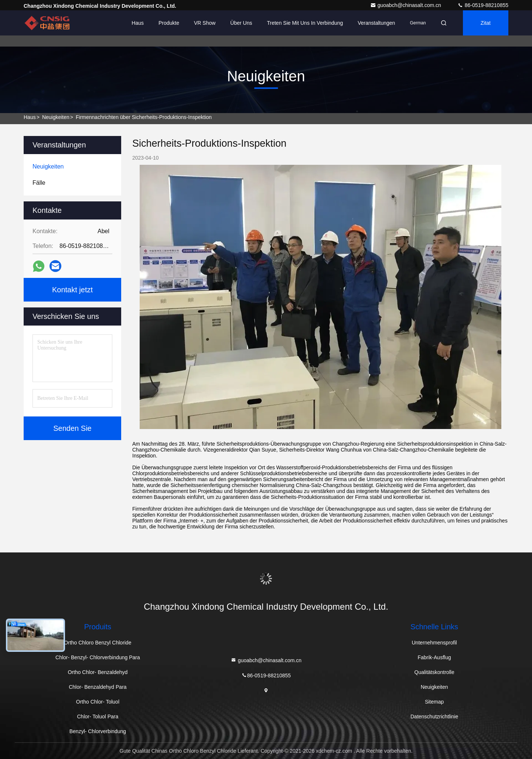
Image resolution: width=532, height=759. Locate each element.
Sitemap (434, 702)
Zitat (486, 23)
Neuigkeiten (56, 117)
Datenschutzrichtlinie (434, 717)
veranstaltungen (376, 23)
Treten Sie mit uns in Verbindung (305, 23)
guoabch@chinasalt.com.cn (406, 5)
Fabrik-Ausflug (434, 657)
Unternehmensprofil (434, 643)
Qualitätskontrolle (434, 672)
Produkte (169, 23)
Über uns (241, 23)
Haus (138, 23)
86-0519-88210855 (483, 5)
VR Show (205, 23)
